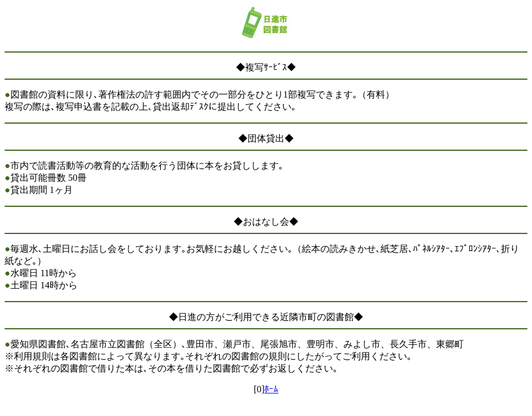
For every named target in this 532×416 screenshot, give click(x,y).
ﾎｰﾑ (271, 389)
